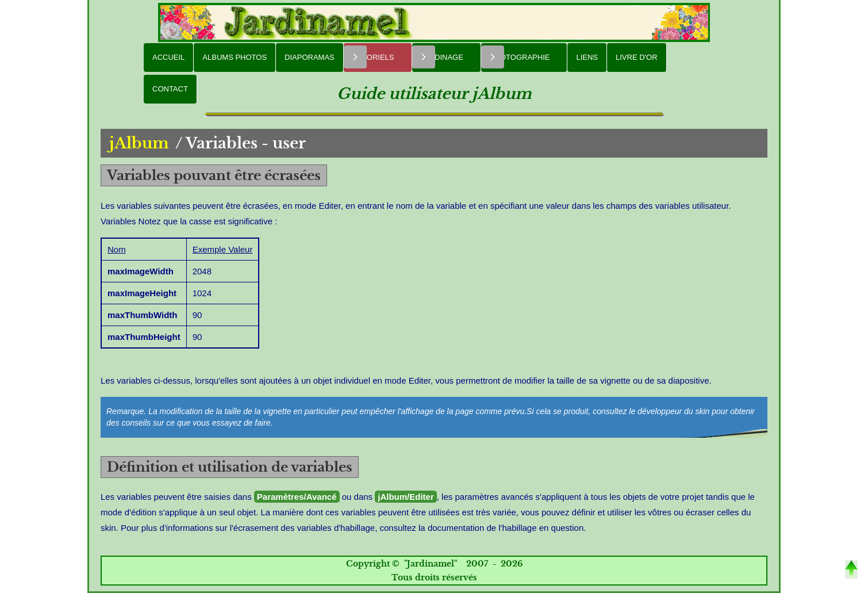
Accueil (168, 57)
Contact (170, 89)
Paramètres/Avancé (297, 497)
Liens (587, 57)
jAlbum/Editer (406, 497)
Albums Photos (235, 57)
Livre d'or (637, 57)
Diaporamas (310, 57)
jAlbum (139, 143)
